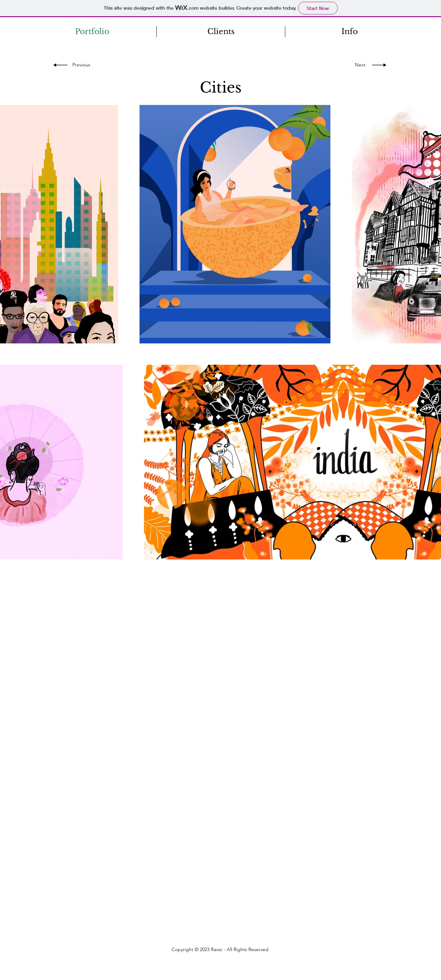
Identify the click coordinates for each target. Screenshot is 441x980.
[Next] (358, 65)
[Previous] (84, 65)
